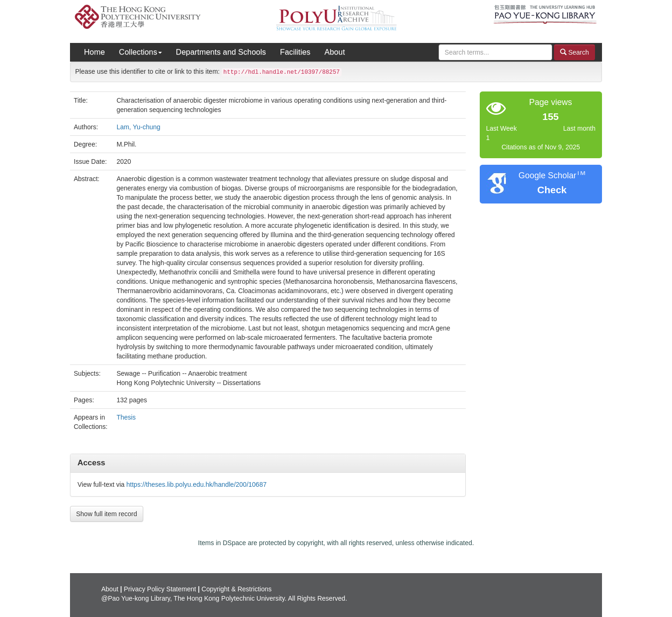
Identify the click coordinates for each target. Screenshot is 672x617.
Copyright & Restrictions (237, 589)
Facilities (295, 52)
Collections (140, 52)
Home (94, 52)
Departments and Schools (221, 52)
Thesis (126, 417)
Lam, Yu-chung (139, 127)
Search (574, 52)
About (335, 52)
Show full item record (107, 514)
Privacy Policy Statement (160, 589)
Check (552, 190)
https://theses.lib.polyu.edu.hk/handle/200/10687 (196, 484)
